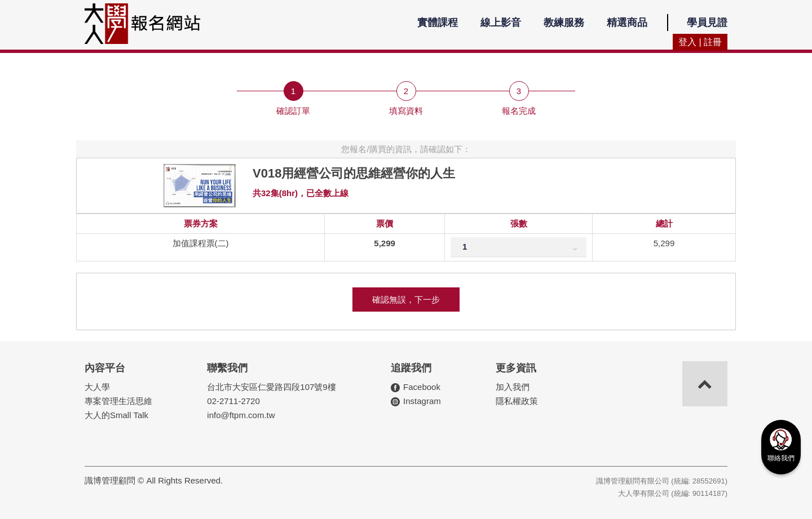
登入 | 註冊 (700, 42)
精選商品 (627, 23)
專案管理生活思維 (118, 401)
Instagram (422, 401)
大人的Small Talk (116, 415)
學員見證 (707, 23)
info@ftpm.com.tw (241, 415)
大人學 (97, 387)
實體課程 (438, 23)
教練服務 (564, 23)
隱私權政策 (517, 401)
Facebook (422, 387)
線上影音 (501, 23)
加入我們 (513, 387)
